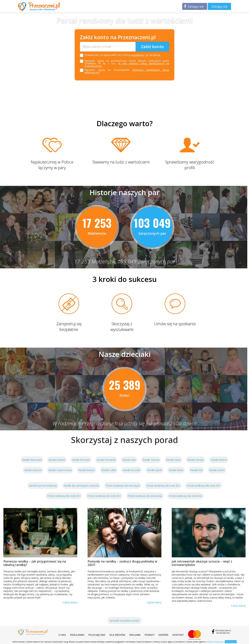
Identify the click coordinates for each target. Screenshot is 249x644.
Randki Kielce (176, 470)
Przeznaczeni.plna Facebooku (223, 632)
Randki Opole (155, 470)
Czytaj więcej (70, 602)
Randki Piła (196, 470)
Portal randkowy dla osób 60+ (104, 496)
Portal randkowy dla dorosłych (123, 486)
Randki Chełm (217, 470)
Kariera (163, 635)
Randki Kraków (57, 460)
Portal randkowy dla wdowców (145, 496)
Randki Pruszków (106, 460)
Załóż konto (152, 47)
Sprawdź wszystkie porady (124, 621)
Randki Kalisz (173, 460)
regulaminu (138, 55)
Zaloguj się (196, 6)
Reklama (135, 635)
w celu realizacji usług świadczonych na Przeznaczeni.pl (127, 65)
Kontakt (178, 635)
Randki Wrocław (81, 460)
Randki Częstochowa (60, 470)
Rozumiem (231, 642)
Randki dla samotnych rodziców (81, 486)
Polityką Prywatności (215, 642)
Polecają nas (97, 635)
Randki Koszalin (132, 470)
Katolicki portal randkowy (43, 486)
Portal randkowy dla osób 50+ (64, 496)
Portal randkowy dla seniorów (185, 496)
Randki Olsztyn (196, 460)
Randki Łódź (129, 460)
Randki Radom (219, 460)
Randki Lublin (109, 470)
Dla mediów (117, 635)
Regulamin (77, 635)
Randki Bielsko (87, 470)
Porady (149, 635)
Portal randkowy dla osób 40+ (204, 486)
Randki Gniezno (33, 470)
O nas (62, 635)
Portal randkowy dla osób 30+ (163, 486)
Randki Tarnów (151, 460)
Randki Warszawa (32, 460)
